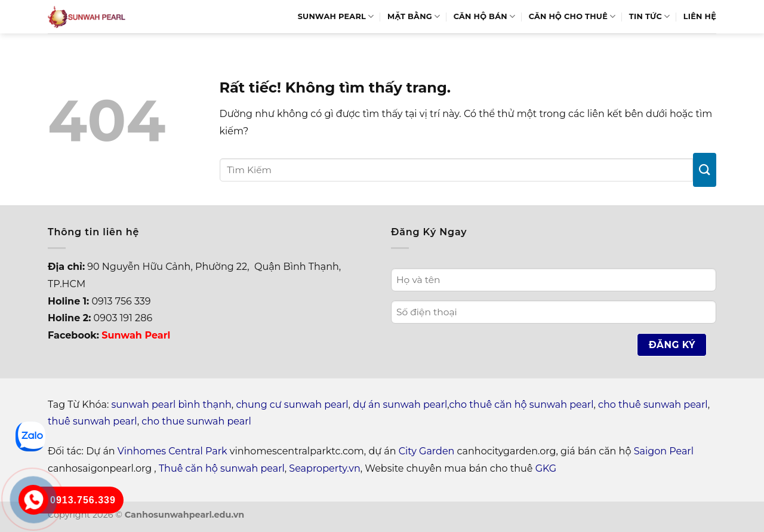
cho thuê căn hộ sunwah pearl (521, 405)
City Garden (427, 451)
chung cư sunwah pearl (292, 405)
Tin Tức (650, 16)
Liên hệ (700, 16)
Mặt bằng (414, 16)
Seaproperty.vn (324, 468)
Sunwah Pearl (336, 16)
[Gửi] (705, 170)
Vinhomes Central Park (172, 451)
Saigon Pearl (664, 451)
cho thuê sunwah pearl (653, 405)
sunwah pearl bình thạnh (172, 405)
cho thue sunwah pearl (196, 421)
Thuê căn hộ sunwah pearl (222, 468)
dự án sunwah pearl (400, 405)
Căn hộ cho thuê (572, 16)
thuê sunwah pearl (93, 421)
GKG (546, 468)
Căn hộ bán (485, 16)
